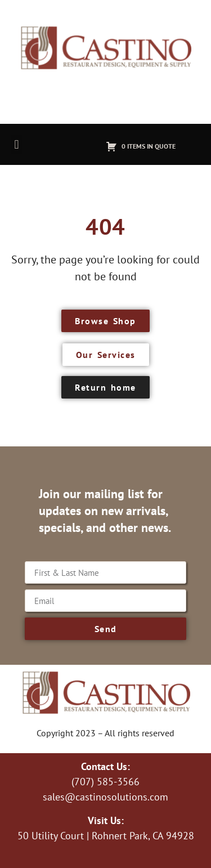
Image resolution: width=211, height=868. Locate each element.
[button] (17, 144)
